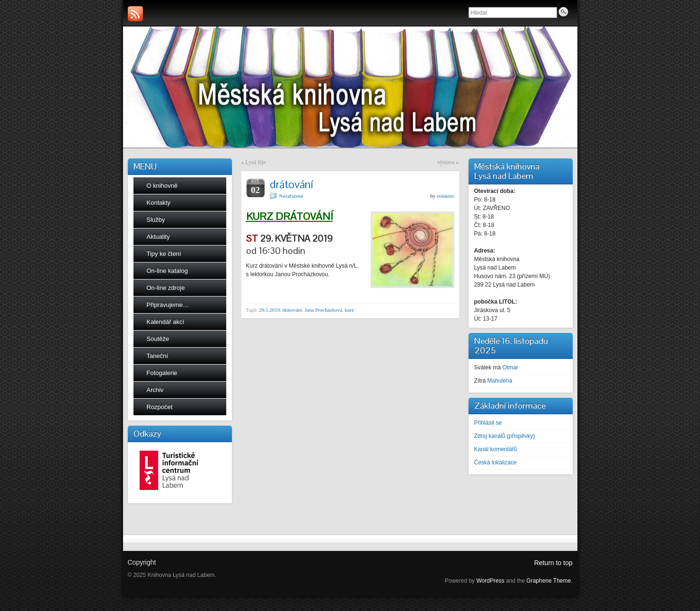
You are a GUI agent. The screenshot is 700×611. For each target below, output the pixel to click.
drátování (292, 310)
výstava (446, 162)
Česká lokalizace (496, 463)
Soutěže (158, 339)
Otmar (510, 367)
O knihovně (162, 186)
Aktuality (158, 237)
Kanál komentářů (496, 449)
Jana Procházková (323, 310)
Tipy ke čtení (164, 254)
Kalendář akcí (166, 322)
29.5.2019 (269, 310)
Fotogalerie (162, 373)
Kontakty (159, 203)
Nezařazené (291, 196)
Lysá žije (256, 162)
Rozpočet (160, 407)
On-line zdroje (166, 288)
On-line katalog (167, 271)
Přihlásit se (488, 423)
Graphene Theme (549, 581)
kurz (349, 310)
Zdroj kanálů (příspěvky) (505, 436)
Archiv (155, 390)
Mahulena (500, 381)
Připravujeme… (168, 305)
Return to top (554, 563)
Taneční (158, 356)
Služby (156, 220)
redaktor (446, 196)
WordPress (490, 581)
